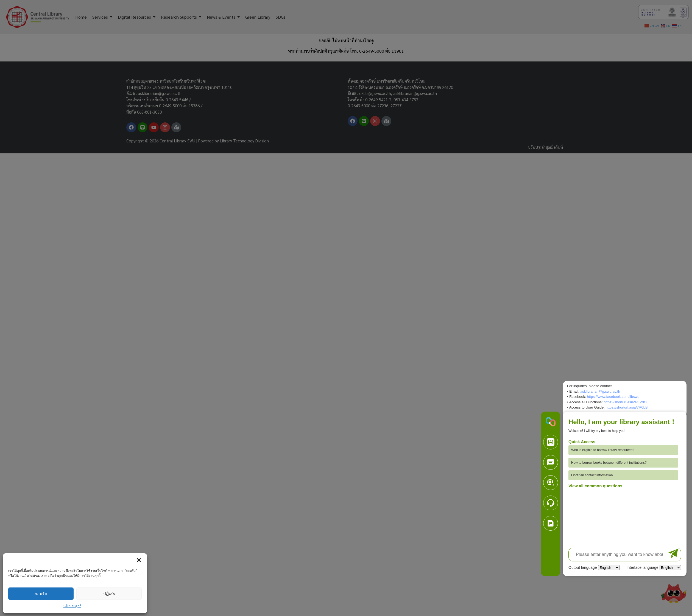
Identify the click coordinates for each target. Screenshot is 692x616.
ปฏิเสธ (109, 594)
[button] (139, 560)
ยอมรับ (41, 594)
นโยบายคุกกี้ (72, 606)
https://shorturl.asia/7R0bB (627, 407)
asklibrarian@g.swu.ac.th (600, 391)
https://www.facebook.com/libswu (613, 397)
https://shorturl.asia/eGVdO (625, 402)
